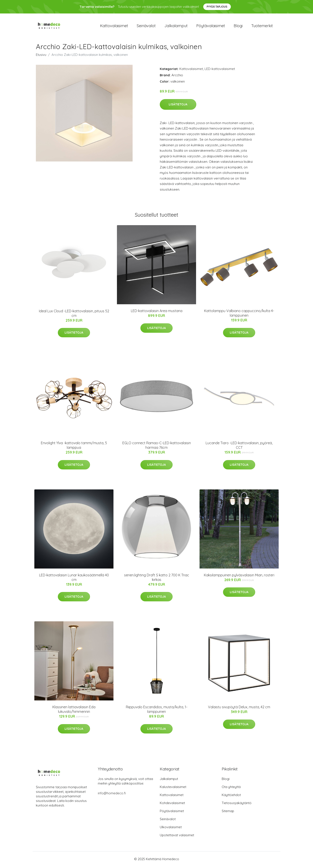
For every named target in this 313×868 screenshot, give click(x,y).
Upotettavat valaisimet (177, 837)
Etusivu (41, 56)
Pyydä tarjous (217, 7)
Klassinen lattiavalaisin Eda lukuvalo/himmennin (74, 711)
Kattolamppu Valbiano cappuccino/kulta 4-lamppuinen (239, 315)
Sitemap (228, 812)
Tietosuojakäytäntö (237, 804)
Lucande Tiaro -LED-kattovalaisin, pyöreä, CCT (239, 447)
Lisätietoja (178, 106)
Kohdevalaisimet (172, 804)
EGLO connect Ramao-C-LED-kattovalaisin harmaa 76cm (157, 447)
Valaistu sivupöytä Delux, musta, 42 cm (239, 708)
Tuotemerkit (262, 26)
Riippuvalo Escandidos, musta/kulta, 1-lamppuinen (157, 711)
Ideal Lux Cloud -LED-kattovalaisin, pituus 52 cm (74, 315)
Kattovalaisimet (114, 26)
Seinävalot (146, 26)
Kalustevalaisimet (173, 788)
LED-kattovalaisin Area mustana (157, 312)
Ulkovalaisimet (171, 829)
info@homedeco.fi (112, 795)
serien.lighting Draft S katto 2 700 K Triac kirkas (157, 579)
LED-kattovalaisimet (220, 70)
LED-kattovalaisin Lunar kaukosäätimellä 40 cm (74, 579)
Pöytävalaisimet (211, 26)
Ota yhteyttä (231, 788)
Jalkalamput (176, 26)
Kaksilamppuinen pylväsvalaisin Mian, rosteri (239, 576)
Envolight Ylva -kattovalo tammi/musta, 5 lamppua (74, 447)
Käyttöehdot (231, 796)
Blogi (238, 26)
